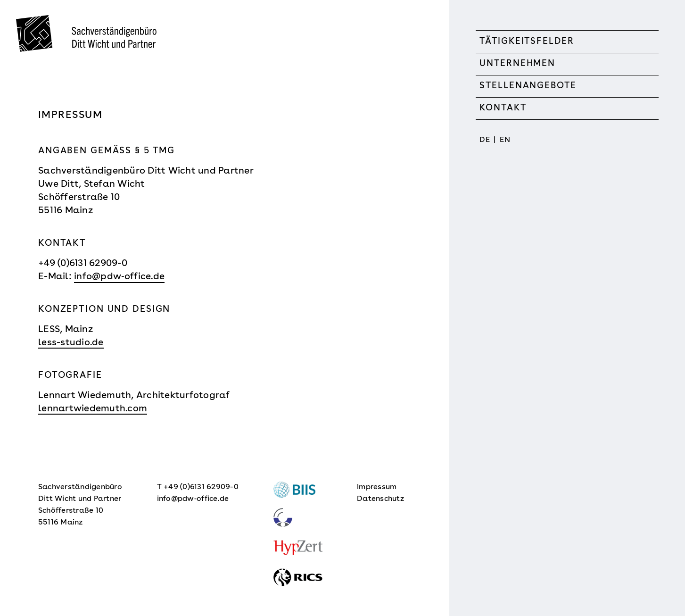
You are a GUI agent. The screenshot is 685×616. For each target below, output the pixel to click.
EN (505, 140)
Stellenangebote (528, 86)
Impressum (377, 487)
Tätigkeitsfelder (527, 42)
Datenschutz (380, 499)
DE (485, 140)
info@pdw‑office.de (119, 277)
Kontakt (503, 108)
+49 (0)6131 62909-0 (83, 264)
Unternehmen (517, 64)
